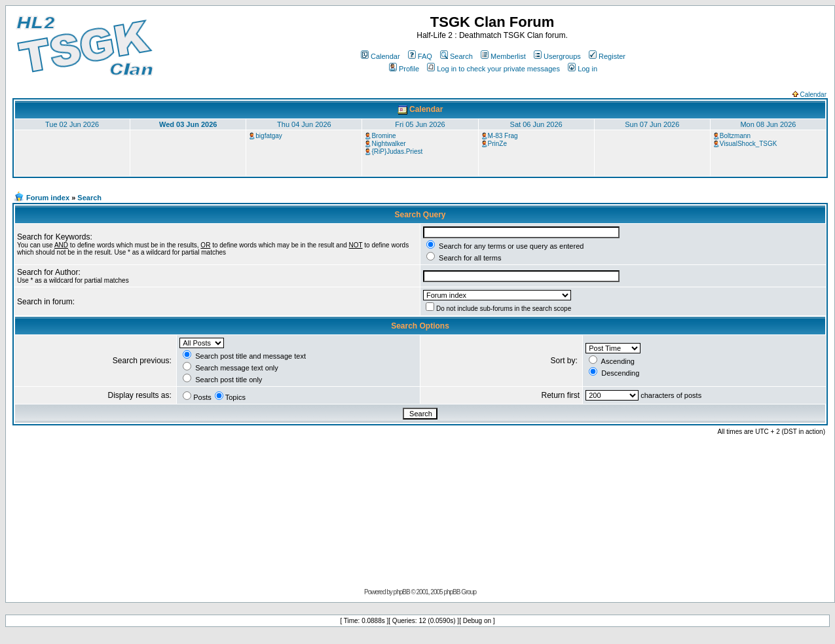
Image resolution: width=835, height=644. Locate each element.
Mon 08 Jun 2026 (768, 124)
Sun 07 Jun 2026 (652, 124)
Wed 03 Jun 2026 (188, 124)
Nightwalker (388, 144)
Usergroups (557, 56)
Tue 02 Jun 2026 (72, 124)
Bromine (383, 136)
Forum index (48, 198)
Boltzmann (735, 136)
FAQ (420, 56)
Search (456, 56)
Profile (404, 69)
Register (607, 56)
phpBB (402, 592)
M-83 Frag (503, 136)
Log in (583, 69)
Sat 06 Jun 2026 (536, 124)
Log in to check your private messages (493, 69)
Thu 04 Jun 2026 (304, 124)
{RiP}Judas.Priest (397, 152)
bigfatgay (269, 136)
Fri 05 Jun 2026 (420, 124)
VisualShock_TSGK (749, 144)
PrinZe (497, 144)
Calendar (380, 56)
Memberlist (503, 56)
